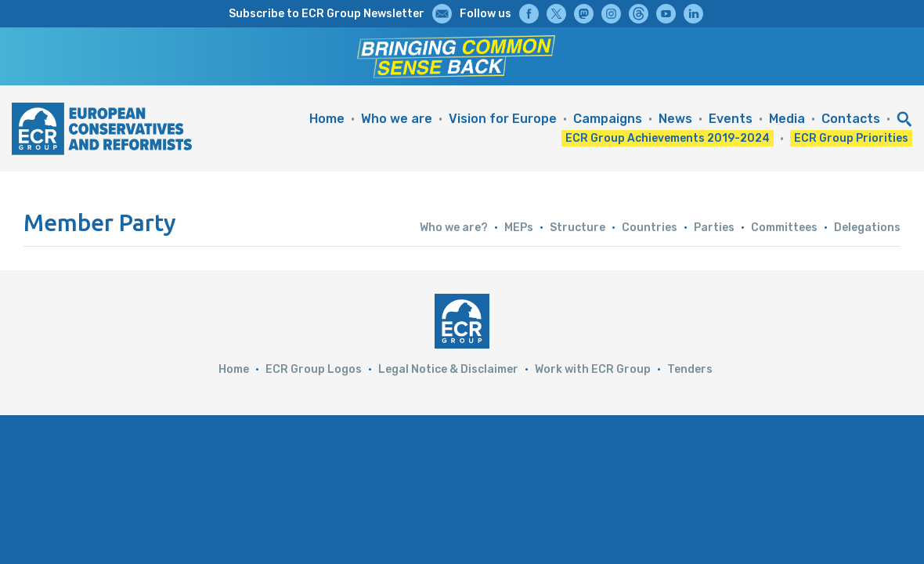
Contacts (851, 119)
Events (731, 119)
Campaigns (608, 119)
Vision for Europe (503, 119)
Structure (577, 228)
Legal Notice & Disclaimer (448, 369)
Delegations (867, 228)
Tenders (690, 369)
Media (787, 119)
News (675, 119)
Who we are (397, 119)
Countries (650, 228)
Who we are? (454, 228)
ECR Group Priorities (851, 138)
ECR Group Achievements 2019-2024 (668, 138)
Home (327, 119)
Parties (714, 228)
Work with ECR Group (593, 369)
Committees (784, 228)
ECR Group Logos (314, 369)
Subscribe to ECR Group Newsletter (327, 14)
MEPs (519, 228)
